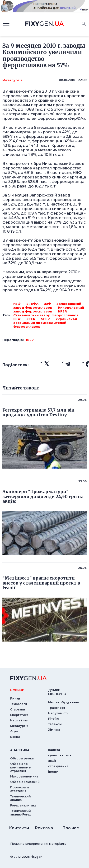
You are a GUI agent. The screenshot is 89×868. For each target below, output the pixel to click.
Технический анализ (21, 798)
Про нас (70, 828)
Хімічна (54, 730)
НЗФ (17, 304)
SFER (45, 319)
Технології (19, 704)
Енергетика (19, 715)
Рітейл (54, 719)
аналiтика (20, 750)
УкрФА (32, 304)
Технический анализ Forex (21, 813)
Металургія (12, 80)
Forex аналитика (23, 805)
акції (52, 761)
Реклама (44, 828)
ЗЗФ (48, 304)
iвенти (53, 772)
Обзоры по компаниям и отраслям (21, 767)
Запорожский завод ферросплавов (47, 306)
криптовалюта (60, 755)
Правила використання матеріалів (38, 844)
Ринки (15, 698)
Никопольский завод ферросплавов (49, 309)
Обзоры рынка (22, 758)
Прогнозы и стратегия (20, 789)
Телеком (55, 724)
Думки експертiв (57, 692)
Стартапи (18, 709)
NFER (62, 311)
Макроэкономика (24, 776)
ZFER (31, 319)
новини (17, 690)
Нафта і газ (19, 720)
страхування (58, 766)
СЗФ (17, 319)
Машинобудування (64, 702)
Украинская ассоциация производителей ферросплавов (45, 323)
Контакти (19, 828)
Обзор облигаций (25, 782)
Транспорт (57, 708)
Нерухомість (58, 713)
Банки (15, 737)
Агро (14, 731)
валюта (54, 750)
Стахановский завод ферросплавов (46, 315)
